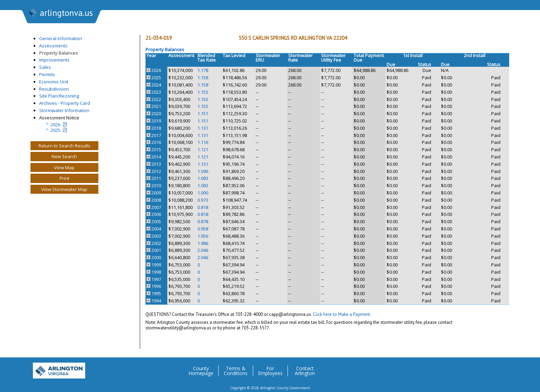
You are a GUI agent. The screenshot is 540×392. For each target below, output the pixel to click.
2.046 (203, 250)
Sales (45, 67)
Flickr (488, 368)
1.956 (203, 236)
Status (424, 65)
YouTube (502, 368)
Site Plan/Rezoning (59, 96)
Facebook (474, 368)
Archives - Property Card (65, 103)
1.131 (203, 128)
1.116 (203, 142)
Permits (47, 74)
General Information (61, 38)
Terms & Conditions (236, 371)
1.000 (203, 193)
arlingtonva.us (60, 13)
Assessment (181, 55)
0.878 (203, 221)
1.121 (203, 149)
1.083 (203, 178)
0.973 (203, 200)
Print (64, 178)
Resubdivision (54, 89)
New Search (64, 156)
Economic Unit (54, 82)
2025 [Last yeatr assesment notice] (55, 130)
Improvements (54, 60)
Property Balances (59, 53)
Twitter (460, 368)
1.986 (203, 243)
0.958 (203, 229)
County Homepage (201, 371)
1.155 (203, 92)
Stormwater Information (64, 110)
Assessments (53, 46)
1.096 (203, 171)
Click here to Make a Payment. (342, 314)
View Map (64, 167)
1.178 (203, 70)
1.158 (203, 78)
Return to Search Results (64, 146)
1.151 (203, 113)
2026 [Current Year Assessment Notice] (55, 125)
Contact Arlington (305, 371)
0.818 (203, 207)
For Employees (270, 371)
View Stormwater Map (64, 189)
